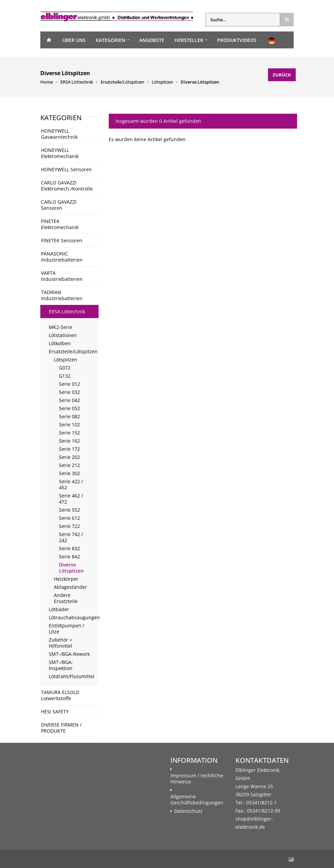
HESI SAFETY (55, 711)
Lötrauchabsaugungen (74, 617)
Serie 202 (69, 457)
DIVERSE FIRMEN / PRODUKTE (61, 728)
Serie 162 (69, 441)
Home (49, 40)
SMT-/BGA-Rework (69, 654)
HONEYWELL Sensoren (66, 169)
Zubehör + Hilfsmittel (60, 643)
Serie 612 (69, 518)
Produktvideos (237, 40)
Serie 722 (69, 526)
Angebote (152, 40)
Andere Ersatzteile (66, 598)
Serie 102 (69, 425)
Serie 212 (69, 465)
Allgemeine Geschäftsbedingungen (197, 800)
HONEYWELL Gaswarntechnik (59, 134)
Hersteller (189, 40)
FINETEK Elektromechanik (60, 224)
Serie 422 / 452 (71, 484)
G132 (65, 376)
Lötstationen (63, 335)
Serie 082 (69, 416)
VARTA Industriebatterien (62, 276)
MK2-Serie (60, 327)
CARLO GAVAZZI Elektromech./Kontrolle (67, 186)
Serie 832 (69, 548)
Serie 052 (69, 408)
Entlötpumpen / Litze (67, 629)
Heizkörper (66, 579)
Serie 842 (69, 557)
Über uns (74, 40)
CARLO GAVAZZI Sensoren (59, 205)
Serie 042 (69, 400)
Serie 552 (69, 510)
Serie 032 (69, 392)
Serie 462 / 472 (71, 499)
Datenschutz (188, 811)
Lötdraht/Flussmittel (72, 676)
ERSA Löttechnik (77, 82)
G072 (65, 368)
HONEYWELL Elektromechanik (60, 153)
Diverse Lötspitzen (200, 82)
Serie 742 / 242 (71, 537)
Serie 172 (69, 449)
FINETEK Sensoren (62, 240)
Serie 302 (69, 473)
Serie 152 (69, 433)
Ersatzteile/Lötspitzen (122, 82)
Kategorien (111, 40)
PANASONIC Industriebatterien (62, 257)
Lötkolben (60, 343)
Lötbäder (59, 609)
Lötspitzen (162, 82)
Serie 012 (69, 384)
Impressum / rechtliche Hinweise (197, 779)
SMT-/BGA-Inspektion (61, 665)
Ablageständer (70, 587)
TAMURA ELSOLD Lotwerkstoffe (60, 695)
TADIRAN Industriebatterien (62, 295)
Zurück (282, 75)
